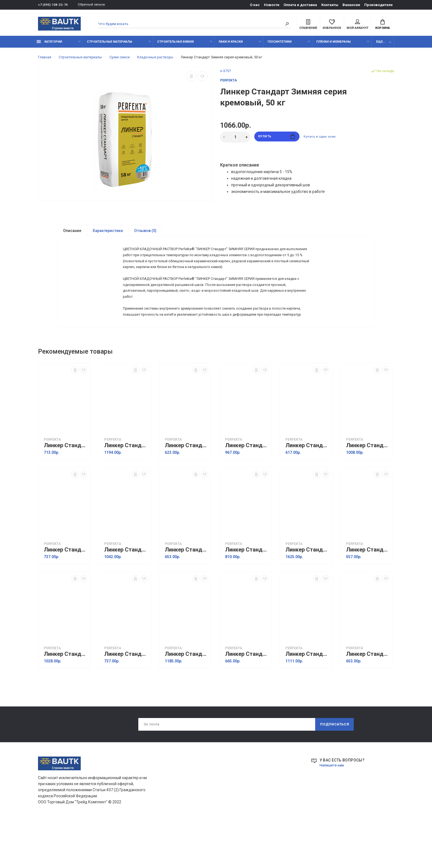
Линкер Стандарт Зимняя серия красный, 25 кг (66, 489)
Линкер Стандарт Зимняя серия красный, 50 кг (126, 489)
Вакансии (351, 5)
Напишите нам (333, 809)
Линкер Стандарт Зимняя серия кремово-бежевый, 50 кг (247, 489)
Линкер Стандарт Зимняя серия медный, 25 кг (247, 593)
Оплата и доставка (300, 5)
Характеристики (108, 234)
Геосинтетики (280, 45)
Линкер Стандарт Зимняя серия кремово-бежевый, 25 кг (187, 489)
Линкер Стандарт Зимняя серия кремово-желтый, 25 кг (307, 489)
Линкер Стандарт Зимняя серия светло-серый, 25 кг (247, 697)
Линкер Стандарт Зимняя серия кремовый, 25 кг (187, 593)
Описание (72, 234)
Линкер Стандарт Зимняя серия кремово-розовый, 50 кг (126, 593)
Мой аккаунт (357, 25)
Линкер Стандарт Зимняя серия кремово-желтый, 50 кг (368, 489)
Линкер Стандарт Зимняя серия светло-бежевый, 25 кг (368, 593)
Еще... (381, 45)
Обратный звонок (94, 5)
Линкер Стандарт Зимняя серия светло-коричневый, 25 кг (126, 697)
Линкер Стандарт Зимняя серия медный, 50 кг (307, 593)
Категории (49, 45)
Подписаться (334, 768)
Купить (277, 140)
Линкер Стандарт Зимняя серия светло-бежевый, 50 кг (66, 697)
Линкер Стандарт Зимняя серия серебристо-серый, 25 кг (368, 697)
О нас (255, 5)
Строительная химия (175, 45)
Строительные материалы (110, 45)
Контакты (330, 5)
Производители (378, 5)
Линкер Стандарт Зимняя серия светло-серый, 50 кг (307, 697)
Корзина (383, 25)
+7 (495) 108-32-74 (53, 5)
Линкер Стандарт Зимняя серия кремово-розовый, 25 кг (66, 593)
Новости (272, 5)
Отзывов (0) (145, 234)
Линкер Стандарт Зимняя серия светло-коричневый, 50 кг (187, 697)
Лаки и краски (231, 45)
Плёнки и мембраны (334, 45)
